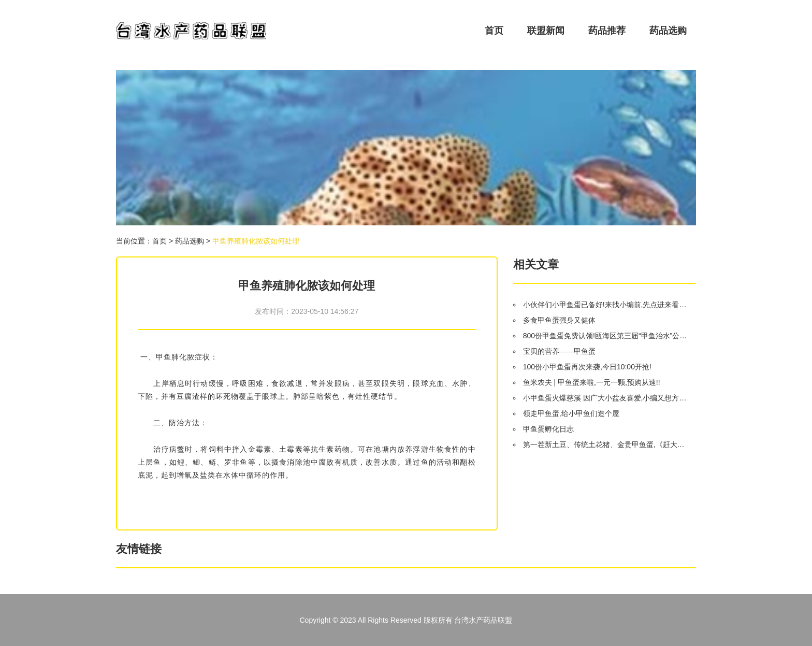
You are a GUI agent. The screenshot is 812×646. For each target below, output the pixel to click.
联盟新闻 (546, 31)
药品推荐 (607, 31)
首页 (494, 31)
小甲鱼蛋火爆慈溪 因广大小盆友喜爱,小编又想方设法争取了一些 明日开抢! (605, 398)
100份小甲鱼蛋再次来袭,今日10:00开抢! (587, 367)
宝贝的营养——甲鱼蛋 (559, 351)
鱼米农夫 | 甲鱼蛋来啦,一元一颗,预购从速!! (592, 382)
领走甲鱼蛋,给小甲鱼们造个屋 (571, 413)
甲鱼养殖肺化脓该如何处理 (256, 241)
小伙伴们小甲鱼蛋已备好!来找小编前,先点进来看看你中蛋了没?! (605, 305)
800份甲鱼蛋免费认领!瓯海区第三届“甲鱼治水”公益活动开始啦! (605, 336)
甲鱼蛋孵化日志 (548, 429)
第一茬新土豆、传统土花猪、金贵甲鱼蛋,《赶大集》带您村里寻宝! (605, 444)
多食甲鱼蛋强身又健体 (559, 320)
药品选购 (668, 31)
